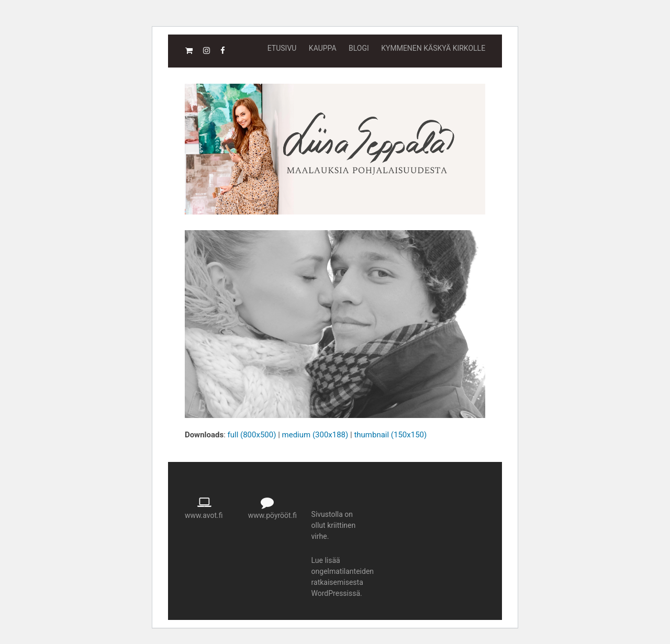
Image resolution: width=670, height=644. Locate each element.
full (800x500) (252, 435)
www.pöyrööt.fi (272, 515)
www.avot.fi (204, 515)
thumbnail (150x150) (390, 435)
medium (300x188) (315, 435)
